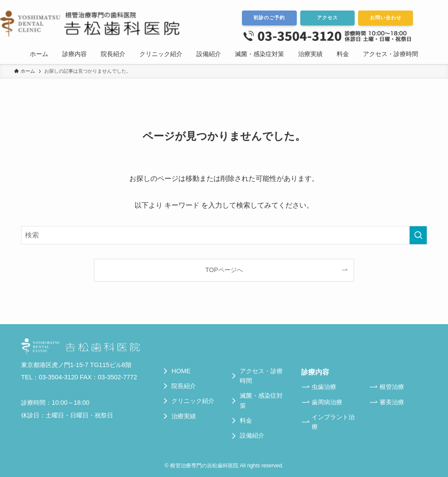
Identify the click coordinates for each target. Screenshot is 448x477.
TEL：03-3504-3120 (50, 377)
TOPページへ (224, 270)
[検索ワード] (224, 235)
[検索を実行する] (418, 235)
